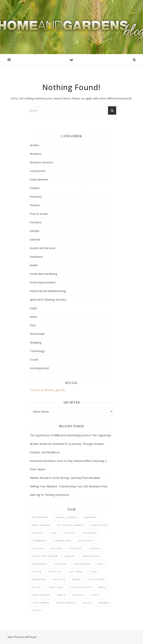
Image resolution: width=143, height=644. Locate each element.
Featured (36, 197)
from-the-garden (45, 556)
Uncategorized (39, 368)
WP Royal (31, 637)
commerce (40, 541)
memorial (39, 579)
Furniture (36, 222)
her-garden (83, 564)
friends (95, 548)
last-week (76, 572)
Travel (34, 359)
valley (87, 603)
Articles (35, 145)
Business (36, 154)
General (35, 239)
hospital (55, 572)
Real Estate (37, 334)
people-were (96, 579)
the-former (41, 603)
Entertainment (39, 179)
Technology (37, 351)
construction (38, 171)
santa (61, 595)
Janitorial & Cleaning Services (48, 299)
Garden (35, 231)
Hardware (36, 257)
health (34, 265)
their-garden (66, 603)
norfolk (59, 579)
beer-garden (41, 525)
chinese (38, 533)
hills (101, 564)
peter (36, 587)
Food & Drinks (39, 214)
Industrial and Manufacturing (48, 291)
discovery (85, 541)
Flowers (35, 205)
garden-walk (91, 556)
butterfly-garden (70, 525)
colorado (90, 533)
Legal (33, 308)
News (34, 317)
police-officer (81, 587)
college (70, 533)
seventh (79, 595)
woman (104, 603)
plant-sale (55, 587)
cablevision (99, 525)
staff (96, 595)
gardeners (40, 564)
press (103, 587)
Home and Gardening (43, 274)
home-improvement (43, 282)
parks (76, 579)
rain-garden (41, 595)
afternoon (40, 517)
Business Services (41, 162)
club (54, 533)
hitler (37, 572)
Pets (33, 325)
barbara (90, 517)
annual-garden (66, 517)
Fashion (35, 188)
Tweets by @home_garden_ (48, 390)
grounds (61, 564)
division (38, 548)
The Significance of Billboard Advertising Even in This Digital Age (71, 435)
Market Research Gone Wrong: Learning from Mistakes (65, 478)
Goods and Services (43, 248)
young (37, 610)
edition (57, 548)
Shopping (36, 342)
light (94, 572)
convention (62, 541)
